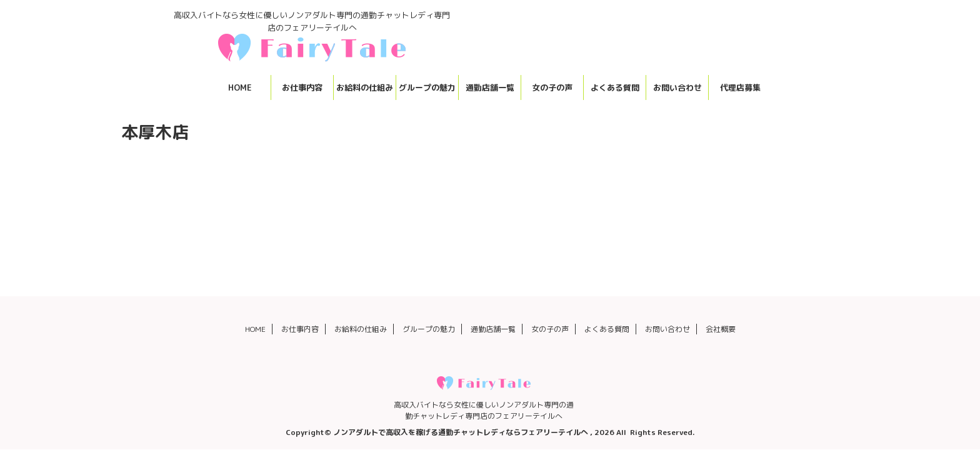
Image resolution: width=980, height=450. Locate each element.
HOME (240, 87)
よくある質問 (615, 87)
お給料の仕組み (365, 87)
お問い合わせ (677, 87)
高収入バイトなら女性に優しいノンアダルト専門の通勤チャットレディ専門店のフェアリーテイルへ (484, 410)
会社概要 (721, 329)
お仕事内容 (302, 87)
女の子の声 (552, 87)
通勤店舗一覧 (490, 87)
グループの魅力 (427, 87)
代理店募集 (740, 87)
